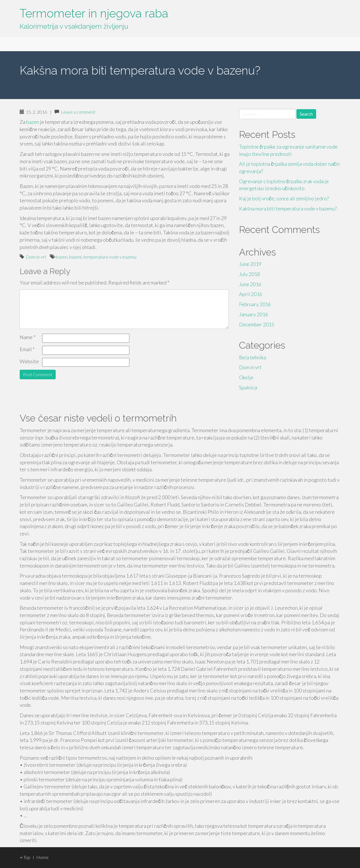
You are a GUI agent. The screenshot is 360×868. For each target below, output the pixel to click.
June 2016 (250, 284)
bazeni (75, 257)
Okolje (246, 377)
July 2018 (249, 274)
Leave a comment (78, 112)
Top (25, 857)
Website (29, 361)
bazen (33, 122)
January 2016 (254, 314)
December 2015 (257, 324)
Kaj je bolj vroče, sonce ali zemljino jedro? (284, 198)
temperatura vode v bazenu (110, 257)
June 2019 (250, 264)
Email (27, 349)
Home (42, 857)
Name (28, 337)
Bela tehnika (253, 357)
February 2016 (255, 304)
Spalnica (248, 387)
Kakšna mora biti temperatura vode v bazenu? (288, 208)
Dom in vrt (36, 257)
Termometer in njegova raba (94, 13)
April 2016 (251, 294)
